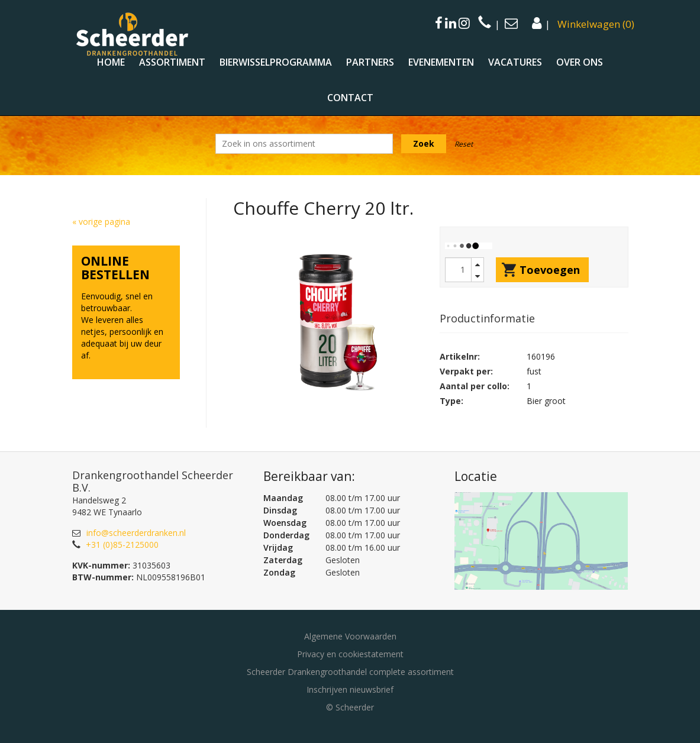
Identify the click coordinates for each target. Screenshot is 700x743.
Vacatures (515, 62)
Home (111, 62)
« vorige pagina (101, 222)
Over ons (580, 62)
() (596, 24)
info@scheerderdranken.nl (136, 533)
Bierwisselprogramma (276, 62)
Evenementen (441, 62)
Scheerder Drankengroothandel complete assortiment (350, 672)
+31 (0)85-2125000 (122, 545)
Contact (350, 98)
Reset (464, 144)
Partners (370, 62)
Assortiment (172, 62)
